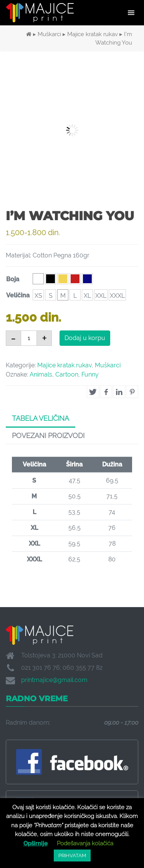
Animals (41, 374)
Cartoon (67, 374)
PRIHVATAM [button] (72, 856)
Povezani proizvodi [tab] (48, 436)
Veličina (18, 295)
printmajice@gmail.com (54, 680)
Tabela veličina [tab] (41, 418)
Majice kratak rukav (93, 34)
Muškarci (49, 34)
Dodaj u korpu (85, 338)
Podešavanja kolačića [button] (85, 843)
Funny (90, 374)
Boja (13, 279)
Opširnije (36, 843)
